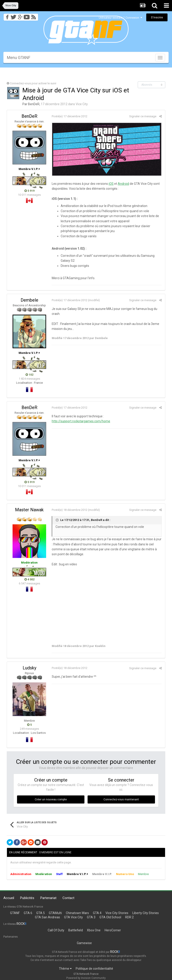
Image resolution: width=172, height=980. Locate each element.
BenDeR (34, 104)
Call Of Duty (56, 930)
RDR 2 (129, 917)
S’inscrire (157, 17)
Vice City (82, 104)
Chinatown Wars (77, 913)
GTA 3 (91, 917)
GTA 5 (41, 913)
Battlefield (76, 930)
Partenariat (48, 898)
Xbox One (94, 930)
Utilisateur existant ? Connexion (120, 18)
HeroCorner (113, 930)
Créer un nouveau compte (51, 799)
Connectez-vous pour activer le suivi (33, 83)
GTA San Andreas (47, 917)
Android (123, 184)
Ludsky (29, 668)
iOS (111, 184)
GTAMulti (55, 913)
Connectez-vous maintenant (121, 799)
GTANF (15, 913)
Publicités (27, 898)
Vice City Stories (117, 913)
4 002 (29, 579)
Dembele (29, 300)
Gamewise (84, 943)
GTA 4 (97, 913)
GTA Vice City (73, 917)
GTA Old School (110, 917)
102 (29, 375)
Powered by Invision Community (86, 978)
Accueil (9, 898)
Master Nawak (29, 510)
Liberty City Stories (146, 913)
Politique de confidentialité (94, 969)
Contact (68, 898)
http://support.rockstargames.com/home (81, 421)
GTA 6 (28, 913)
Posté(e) (70, 116)
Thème (65, 969)
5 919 (29, 191)
